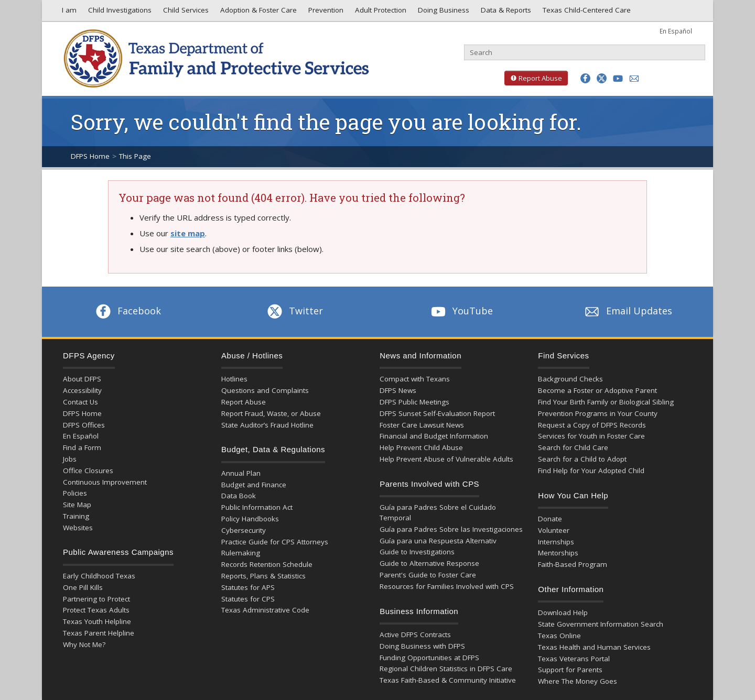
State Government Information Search (601, 624)
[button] (585, 78)
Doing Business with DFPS (422, 646)
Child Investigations (119, 13)
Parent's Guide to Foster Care (428, 575)
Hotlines (234, 379)
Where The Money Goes (578, 681)
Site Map (77, 505)
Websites (78, 528)
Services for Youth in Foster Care (591, 436)
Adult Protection (380, 13)
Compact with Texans (415, 379)
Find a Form (82, 447)
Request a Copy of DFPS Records (592, 425)
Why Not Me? (84, 644)
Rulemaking (241, 553)
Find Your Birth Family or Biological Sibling (606, 402)
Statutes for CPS (248, 599)
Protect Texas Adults (96, 610)
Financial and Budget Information (434, 436)
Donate (550, 519)
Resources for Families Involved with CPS (447, 586)
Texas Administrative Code (265, 610)
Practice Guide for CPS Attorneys (275, 542)
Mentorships (558, 553)
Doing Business (443, 13)
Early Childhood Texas (99, 576)
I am (67, 13)
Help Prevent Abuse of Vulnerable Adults (446, 459)
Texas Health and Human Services (594, 647)
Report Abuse (533, 78)
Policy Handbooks (250, 519)
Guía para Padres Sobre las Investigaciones (451, 529)
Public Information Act (257, 507)
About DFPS (82, 379)
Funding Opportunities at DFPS (429, 658)
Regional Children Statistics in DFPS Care (446, 669)
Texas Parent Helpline (99, 633)
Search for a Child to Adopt (582, 459)
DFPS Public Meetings (414, 402)
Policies (75, 493)
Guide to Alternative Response (429, 563)
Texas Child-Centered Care (586, 13)
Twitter (294, 311)
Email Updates (627, 311)
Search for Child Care (573, 447)
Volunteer (554, 530)
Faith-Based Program (573, 564)
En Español (676, 31)
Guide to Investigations (417, 552)
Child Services (185, 13)
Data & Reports (505, 13)
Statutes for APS (248, 587)
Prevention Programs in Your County (598, 413)
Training (76, 516)
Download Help (563, 612)
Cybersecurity (244, 530)
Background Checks (570, 379)
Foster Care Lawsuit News (422, 425)
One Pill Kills (83, 587)
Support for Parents (570, 670)
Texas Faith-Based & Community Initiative (448, 680)
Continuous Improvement (105, 482)
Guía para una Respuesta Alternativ (438, 541)
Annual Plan (241, 473)
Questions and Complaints (265, 390)
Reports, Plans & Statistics (263, 576)
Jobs (70, 459)
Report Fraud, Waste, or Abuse (271, 413)
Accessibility (82, 390)
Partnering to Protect (96, 599)
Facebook (127, 311)
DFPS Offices (84, 425)
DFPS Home (90, 156)
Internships (556, 542)
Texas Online (559, 636)
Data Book (239, 496)
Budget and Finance (254, 485)
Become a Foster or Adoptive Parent (597, 390)
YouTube (461, 311)
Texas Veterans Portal (574, 659)
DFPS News (398, 390)
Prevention (325, 13)
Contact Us (80, 402)
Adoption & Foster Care (257, 13)
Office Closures (88, 471)
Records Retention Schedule (267, 564)
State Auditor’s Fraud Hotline (267, 425)
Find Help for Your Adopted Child (591, 471)
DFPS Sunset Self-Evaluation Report (437, 413)
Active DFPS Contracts (415, 635)
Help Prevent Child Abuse (421, 447)
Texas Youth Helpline (97, 621)
